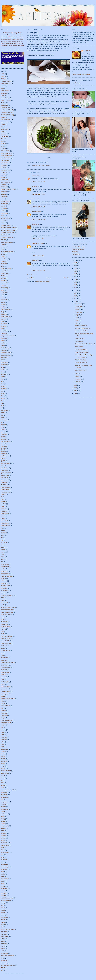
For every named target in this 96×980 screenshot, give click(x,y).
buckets (3, 184)
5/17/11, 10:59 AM (38, 181)
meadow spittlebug (7, 576)
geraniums (4, 439)
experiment (4, 365)
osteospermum (6, 651)
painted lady (5, 658)
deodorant (4, 324)
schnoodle (4, 761)
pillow (3, 684)
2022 (76, 271)
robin (3, 735)
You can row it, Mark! (81, 331)
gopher (3, 461)
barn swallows (5, 122)
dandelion (4, 314)
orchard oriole (5, 641)
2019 (76, 279)
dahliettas (4, 307)
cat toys (3, 211)
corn (2, 266)
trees (3, 881)
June (77, 320)
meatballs (4, 579)
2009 (76, 388)
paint (3, 655)
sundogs (4, 833)
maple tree (4, 571)
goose (3, 458)
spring (3, 819)
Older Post (67, 278)
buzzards (4, 194)
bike (2, 139)
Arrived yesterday (80, 360)
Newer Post (30, 278)
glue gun (4, 449)
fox (2, 408)
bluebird (3, 175)
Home (49, 278)
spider (3, 811)
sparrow (3, 807)
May (77, 323)
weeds (3, 922)
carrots (3, 206)
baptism (3, 117)
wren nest (4, 963)
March (78, 376)
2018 (76, 282)
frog (2, 415)
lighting (3, 557)
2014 (76, 293)
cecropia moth (5, 218)
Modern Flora (5, 590)
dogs (3, 329)
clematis (4, 247)
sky (2, 780)
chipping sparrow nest (8, 233)
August (78, 315)
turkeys (3, 891)
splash (3, 816)
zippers (3, 968)
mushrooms (5, 622)
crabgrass (4, 293)
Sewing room (5, 773)
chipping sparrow (6, 225)
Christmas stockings (7, 237)
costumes (4, 281)
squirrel (3, 824)
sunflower (4, 836)
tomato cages (5, 867)
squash (3, 821)
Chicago (4, 220)
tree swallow (5, 879)
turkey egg (4, 888)
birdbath (4, 144)
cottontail (4, 283)
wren (3, 958)
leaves (3, 552)
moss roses (5, 602)
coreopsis (4, 264)
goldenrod (4, 454)
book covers (5, 180)
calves (3, 199)
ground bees (5, 475)
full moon (4, 420)
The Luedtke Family (38, 243)
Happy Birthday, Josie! (82, 352)
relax (3, 727)
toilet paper (4, 864)
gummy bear (5, 480)
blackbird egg (5, 160)
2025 (76, 263)
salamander (5, 749)
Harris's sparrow (6, 492)
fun (2, 422)
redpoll (3, 725)
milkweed (4, 581)
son (2, 800)
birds (3, 146)
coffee (3, 254)
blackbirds (4, 165)
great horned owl (6, 473)
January (78, 382)
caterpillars (4, 213)
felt (2, 381)
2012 (76, 299)
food (2, 406)
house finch (5, 521)
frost (2, 417)
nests (3, 634)
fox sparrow (5, 410)
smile (3, 783)
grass (3, 465)
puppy (3, 696)
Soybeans (4, 804)
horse (3, 516)
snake (3, 785)
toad (2, 857)
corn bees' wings (6, 269)
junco (3, 545)
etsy (2, 360)
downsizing (4, 333)
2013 (76, 296)
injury (3, 535)
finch (2, 384)
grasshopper (5, 468)
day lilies (4, 319)
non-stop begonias (7, 636)
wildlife (3, 939)
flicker (3, 393)
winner (3, 946)
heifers (3, 506)
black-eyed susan (6, 156)
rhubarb (3, 730)
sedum (3, 763)
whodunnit (4, 932)
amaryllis (4, 79)
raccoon (3, 703)
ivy (2, 540)
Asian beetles (5, 91)
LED (2, 554)
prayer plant (5, 694)
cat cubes (4, 208)
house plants (5, 523)
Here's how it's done (81, 325)
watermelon (5, 917)
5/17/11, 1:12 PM (38, 239)
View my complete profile (81, 75)
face (2, 372)
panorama (4, 660)
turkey (3, 886)
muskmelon (5, 624)
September (79, 312)
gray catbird (5, 470)
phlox (3, 679)
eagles (3, 343)
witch (3, 951)
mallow (3, 569)
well (2, 927)
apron (3, 86)
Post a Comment (32, 275)
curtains (3, 305)
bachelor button (6, 100)
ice (2, 528)
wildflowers (4, 936)
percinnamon (5, 665)
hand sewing (5, 490)
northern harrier (6, 638)
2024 (76, 266)
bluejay (3, 177)
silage (3, 775)
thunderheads (5, 852)
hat (2, 497)
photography (5, 682)
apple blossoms (6, 83)
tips (2, 855)
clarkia (3, 244)
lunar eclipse (5, 564)
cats (2, 216)
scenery (3, 759)
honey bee (4, 511)
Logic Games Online (78, 249)
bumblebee (4, 187)
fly (2, 401)
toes (2, 862)
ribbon (3, 732)
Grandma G (35, 186)
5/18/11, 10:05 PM (38, 270)
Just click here (76, 83)
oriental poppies (6, 643)
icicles (3, 530)
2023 (76, 268)
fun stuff (3, 425)
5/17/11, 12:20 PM (38, 219)
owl (2, 653)
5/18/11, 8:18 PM (38, 256)
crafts (3, 295)
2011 (76, 301)
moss (3, 600)
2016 (76, 288)
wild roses (4, 934)
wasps (3, 915)
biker (3, 141)
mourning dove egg (7, 610)
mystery (3, 629)
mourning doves (6, 615)
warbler (3, 912)
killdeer (3, 547)
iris (2, 538)
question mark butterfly (8, 699)
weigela (3, 924)
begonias (4, 134)
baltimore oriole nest (7, 112)
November (79, 307)
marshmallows (5, 574)
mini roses (4, 588)
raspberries (4, 715)
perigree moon (5, 672)
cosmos (3, 278)
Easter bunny (5, 348)
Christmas (4, 235)
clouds (3, 249)
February (78, 379)
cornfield (4, 276)
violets (3, 910)
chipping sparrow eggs (8, 230)
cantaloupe (4, 204)
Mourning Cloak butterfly (8, 607)
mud (2, 619)
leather (3, 550)
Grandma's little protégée (83, 328)
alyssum (4, 76)
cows (3, 290)
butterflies (4, 192)
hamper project (6, 487)
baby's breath (5, 98)
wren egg (4, 961)
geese (3, 437)
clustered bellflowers (7, 252)
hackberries (5, 482)
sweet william (5, 845)
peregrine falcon (6, 667)
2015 (76, 290)
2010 (76, 385)
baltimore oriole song (7, 115)
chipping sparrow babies (8, 228)
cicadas (3, 240)
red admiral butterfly (7, 720)
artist (3, 88)
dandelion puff (5, 317)
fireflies (3, 386)
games (3, 429)
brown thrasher (6, 182)
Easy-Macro (5, 357)
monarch (4, 593)
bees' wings (5, 129)
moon (3, 598)
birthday (3, 148)
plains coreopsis (6, 687)
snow (3, 788)
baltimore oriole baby (7, 110)
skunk (3, 778)
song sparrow (5, 802)
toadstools (4, 860)
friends (3, 413)
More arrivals (79, 347)
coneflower (4, 259)
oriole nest (4, 646)
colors (3, 256)
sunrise (3, 838)
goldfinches (5, 456)
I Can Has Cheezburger (79, 247)
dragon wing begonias (8, 336)
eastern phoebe (6, 355)
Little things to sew (81, 370)
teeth (3, 848)
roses (3, 747)
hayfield (3, 504)
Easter (3, 345)
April (77, 374)
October (78, 309)
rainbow (3, 711)
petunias (4, 675)
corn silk (4, 271)
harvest (3, 494)
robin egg (4, 737)
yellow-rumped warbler (8, 965)
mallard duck (5, 566)
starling (3, 828)
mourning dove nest (7, 612)
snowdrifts (4, 795)
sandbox (4, 752)
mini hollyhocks (6, 586)
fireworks (4, 389)
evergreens (4, 362)
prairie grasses (6, 691)
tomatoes (4, 869)
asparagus (4, 93)
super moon (5, 843)
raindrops (4, 713)
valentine (4, 896)
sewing (3, 768)
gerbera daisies (6, 442)
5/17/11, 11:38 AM (38, 207)
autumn (3, 96)
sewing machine (6, 771)
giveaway (4, 446)
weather (3, 920)
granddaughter (6, 463)
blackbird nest (5, 163)
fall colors (4, 374)
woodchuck (4, 953)
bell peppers (5, 136)
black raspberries (6, 153)
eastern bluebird (6, 353)
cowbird (3, 285)
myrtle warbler (5, 627)
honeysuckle (5, 514)
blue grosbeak (5, 170)
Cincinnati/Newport (7, 242)
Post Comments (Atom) (42, 282)
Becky (33, 199)
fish (2, 391)
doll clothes (4, 331)
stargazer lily (5, 826)
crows (3, 302)
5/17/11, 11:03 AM (38, 194)
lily (2, 562)
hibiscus (4, 509)
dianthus (4, 326)
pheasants (4, 677)
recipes (3, 718)
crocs (3, 297)
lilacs (3, 559)
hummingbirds (5, 526)
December (79, 304)
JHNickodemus (36, 211)
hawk (3, 499)
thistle (3, 850)
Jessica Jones (36, 176)
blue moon (4, 172)
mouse (3, 617)
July (77, 318)
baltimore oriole (6, 108)
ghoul (3, 444)
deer (2, 321)
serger (3, 766)
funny (3, 427)
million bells (5, 583)
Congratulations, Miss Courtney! (85, 344)
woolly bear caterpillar (8, 956)
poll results (4, 689)
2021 (76, 274)
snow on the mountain (8, 790)
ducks (3, 341)
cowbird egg (5, 288)
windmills (4, 944)
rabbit (3, 701)
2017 (76, 285)
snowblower (5, 792)
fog (2, 403)
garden (3, 432)
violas (3, 908)
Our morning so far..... (82, 349)
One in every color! (81, 363)
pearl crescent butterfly (8, 663)
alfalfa (3, 74)
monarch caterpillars (7, 595)
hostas (3, 518)
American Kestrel (6, 81)
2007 (76, 393)
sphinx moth (5, 809)
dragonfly (4, 338)
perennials (4, 670)
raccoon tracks (6, 706)
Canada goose (6, 201)
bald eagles (5, 105)
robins (3, 742)
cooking (3, 261)
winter (3, 948)
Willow (3, 941)
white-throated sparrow (8, 929)
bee (2, 127)
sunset (3, 840)
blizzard (3, 168)
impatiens (4, 533)
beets (3, 132)
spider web (4, 814)
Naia (2, 631)
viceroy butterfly (6, 900)
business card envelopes (9, 189)
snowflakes (4, 797)
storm (3, 831)
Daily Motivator (6, 309)
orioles (3, 648)
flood (3, 396)
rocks (3, 744)
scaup (3, 756)
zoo (2, 970)
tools (2, 872)
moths (3, 605)
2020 (76, 277)
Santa (3, 754)
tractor (3, 876)
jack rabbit (4, 542)
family (3, 377)
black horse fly (5, 151)
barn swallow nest (6, 120)
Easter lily (4, 350)
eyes (2, 367)
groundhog (4, 478)
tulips (3, 884)
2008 (76, 391)
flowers (3, 398)
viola (2, 905)
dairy (3, 312)
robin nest (4, 739)
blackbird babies (6, 158)
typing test (4, 893)
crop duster (4, 300)
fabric (3, 369)
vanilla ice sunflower (7, 898)
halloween (4, 485)
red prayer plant (6, 723)
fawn (2, 379)
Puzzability (75, 252)
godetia (3, 451)
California (4, 196)
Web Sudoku (76, 254)
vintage (3, 903)
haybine (3, 502)
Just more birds (80, 338)
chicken (3, 223)
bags (3, 103)
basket (3, 124)
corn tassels (5, 273)
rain (2, 708)
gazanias (4, 434)
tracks (3, 874)
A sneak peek (33, 32)
